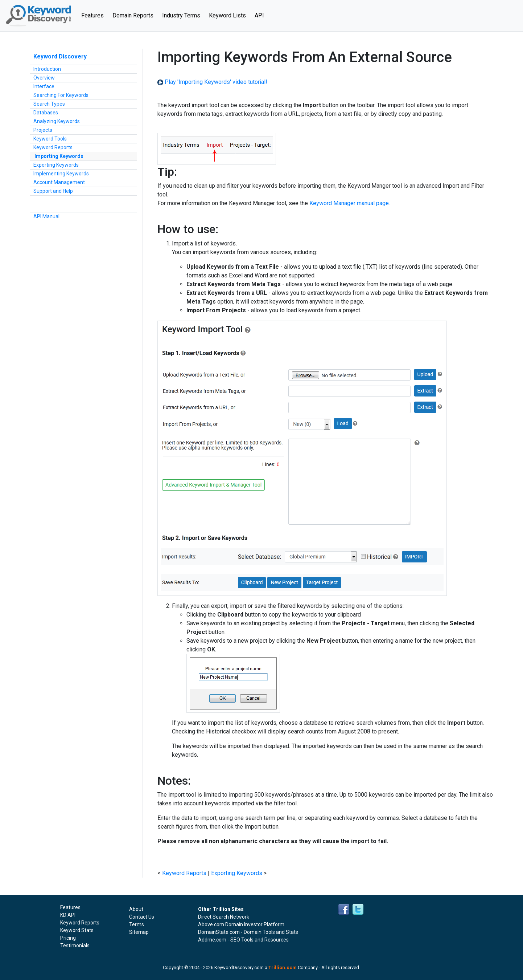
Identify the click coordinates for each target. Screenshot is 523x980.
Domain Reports (133, 15)
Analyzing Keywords (57, 121)
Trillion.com (283, 967)
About (136, 909)
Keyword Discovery (60, 56)
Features (95, 15)
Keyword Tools (50, 139)
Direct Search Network (224, 917)
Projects (43, 130)
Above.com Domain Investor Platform (241, 924)
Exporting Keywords (56, 165)
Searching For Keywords (61, 95)
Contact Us (142, 917)
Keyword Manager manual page (349, 203)
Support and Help (53, 191)
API (259, 15)
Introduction (47, 69)
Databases (46, 113)
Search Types (49, 104)
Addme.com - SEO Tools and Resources (243, 940)
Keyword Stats (77, 930)
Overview (44, 78)
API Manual (46, 216)
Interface (44, 86)
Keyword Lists (227, 15)
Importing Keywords (59, 156)
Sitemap (139, 932)
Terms (137, 924)
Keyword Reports (53, 147)
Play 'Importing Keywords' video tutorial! (212, 82)
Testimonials (75, 946)
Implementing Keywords (61, 174)
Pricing (68, 938)
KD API (68, 915)
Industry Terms (181, 15)
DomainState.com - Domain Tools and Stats (248, 932)
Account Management (59, 182)
